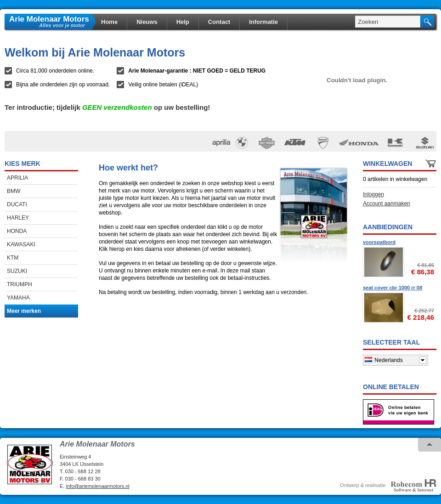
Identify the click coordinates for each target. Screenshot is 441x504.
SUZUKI (17, 271)
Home (109, 22)
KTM (13, 258)
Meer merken (24, 311)
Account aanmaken (387, 204)
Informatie (263, 22)
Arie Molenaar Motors (49, 19)
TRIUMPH (20, 284)
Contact (219, 22)
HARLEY (18, 218)
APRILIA (17, 178)
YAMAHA (18, 298)
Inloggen (373, 194)
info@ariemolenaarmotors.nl (97, 486)
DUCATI (17, 204)
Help (183, 22)
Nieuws (147, 22)
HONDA (17, 231)
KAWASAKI (21, 244)
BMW (14, 191)
